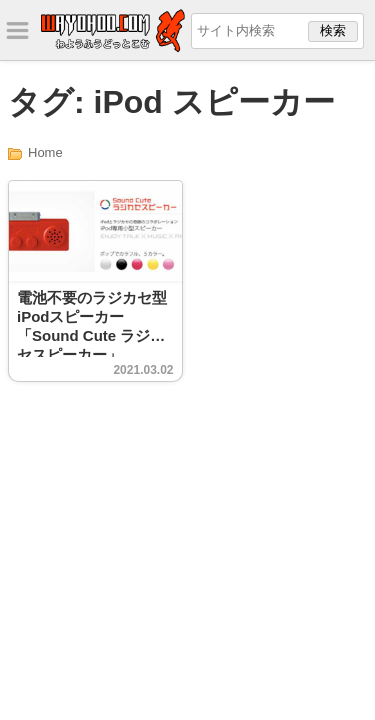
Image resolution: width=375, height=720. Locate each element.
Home (45, 152)
